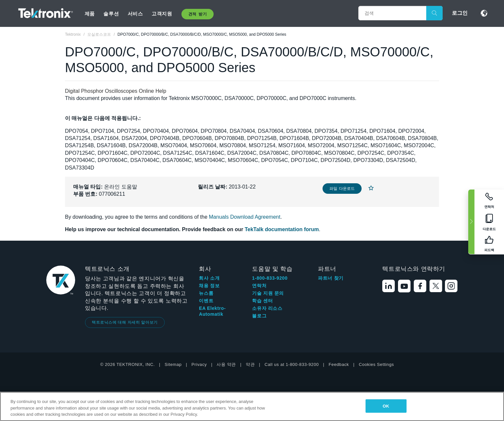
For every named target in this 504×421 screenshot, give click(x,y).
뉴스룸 (206, 293)
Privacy (199, 364)
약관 (250, 364)
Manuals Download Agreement (245, 217)
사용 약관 (226, 364)
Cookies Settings (376, 364)
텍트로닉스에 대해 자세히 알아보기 (125, 322)
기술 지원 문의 (268, 293)
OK (386, 406)
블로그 (259, 316)
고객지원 (162, 14)
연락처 (259, 286)
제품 (90, 14)
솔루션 (111, 14)
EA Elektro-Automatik (212, 311)
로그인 (460, 13)
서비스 (135, 14)
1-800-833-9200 (270, 278)
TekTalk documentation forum (282, 229)
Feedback (339, 364)
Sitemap (173, 364)
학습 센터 (262, 301)
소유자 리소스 (267, 308)
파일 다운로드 (342, 189)
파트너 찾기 (331, 278)
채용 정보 (209, 286)
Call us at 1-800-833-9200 (292, 364)
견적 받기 (198, 14)
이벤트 (206, 301)
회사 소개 (209, 278)
